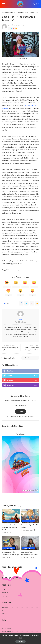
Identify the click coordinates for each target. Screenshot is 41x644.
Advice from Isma (9, 521)
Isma (9, 25)
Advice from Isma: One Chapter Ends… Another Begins (10, 527)
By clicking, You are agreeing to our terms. (22, 416)
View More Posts (20, 322)
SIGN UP (20, 411)
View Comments (30, 358)
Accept (21, 641)
